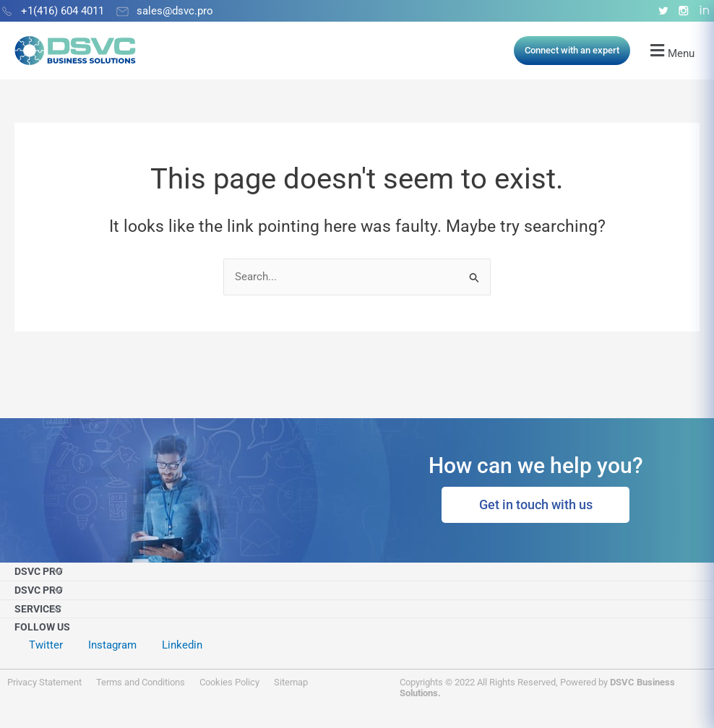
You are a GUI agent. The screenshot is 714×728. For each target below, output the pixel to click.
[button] (672, 51)
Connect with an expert (572, 50)
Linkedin (182, 645)
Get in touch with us (536, 504)
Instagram (112, 645)
